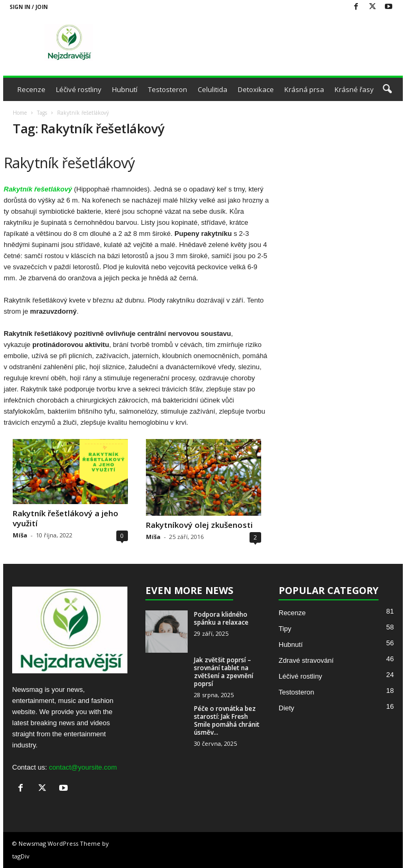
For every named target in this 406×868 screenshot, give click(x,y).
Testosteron (168, 89)
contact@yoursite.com (83, 767)
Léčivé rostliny (79, 89)
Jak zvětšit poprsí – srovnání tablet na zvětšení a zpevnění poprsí (224, 672)
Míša (20, 535)
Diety (287, 708)
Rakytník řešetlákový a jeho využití (66, 518)
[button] (387, 89)
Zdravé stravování (306, 660)
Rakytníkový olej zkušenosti (199, 525)
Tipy (285, 629)
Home (20, 113)
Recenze (31, 89)
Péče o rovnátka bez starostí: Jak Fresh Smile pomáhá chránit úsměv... (227, 720)
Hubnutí (125, 89)
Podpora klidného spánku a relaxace (221, 618)
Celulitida (213, 89)
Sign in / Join (29, 7)
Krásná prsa (304, 89)
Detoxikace (256, 89)
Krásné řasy (354, 89)
